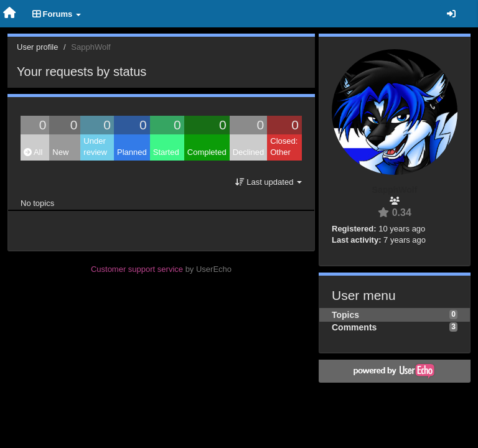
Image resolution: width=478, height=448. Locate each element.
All (33, 152)
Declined (249, 152)
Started (166, 152)
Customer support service (137, 269)
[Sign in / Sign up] (451, 14)
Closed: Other (284, 147)
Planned (132, 152)
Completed (207, 152)
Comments (354, 327)
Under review (95, 147)
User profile (37, 47)
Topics (345, 315)
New (60, 152)
